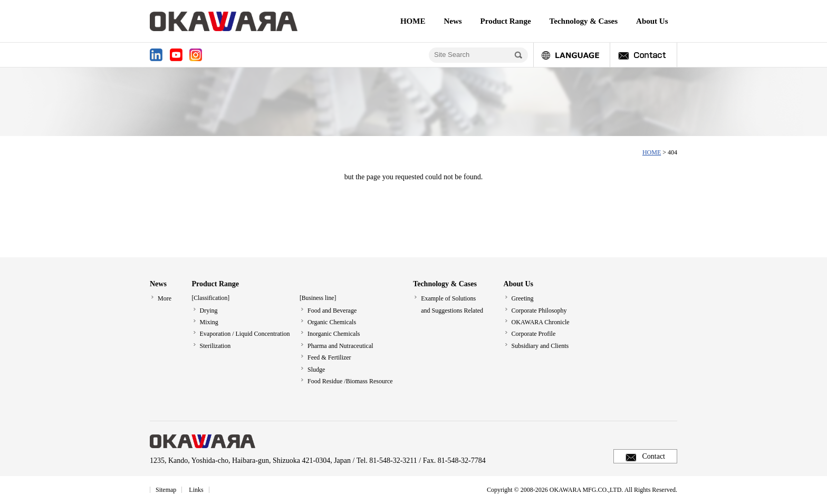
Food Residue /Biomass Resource (350, 381)
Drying (209, 311)
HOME (413, 21)
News (453, 21)
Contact (653, 456)
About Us (652, 21)
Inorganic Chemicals (334, 334)
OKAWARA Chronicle (541, 322)
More (165, 298)
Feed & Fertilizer (329, 357)
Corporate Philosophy (539, 311)
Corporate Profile (534, 334)
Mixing (209, 322)
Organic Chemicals (332, 322)
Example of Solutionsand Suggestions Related (452, 304)
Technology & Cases (584, 21)
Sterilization (215, 346)
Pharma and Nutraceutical (340, 346)
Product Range (506, 21)
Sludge (316, 370)
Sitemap (166, 490)
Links (196, 490)
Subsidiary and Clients (540, 346)
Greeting (523, 298)
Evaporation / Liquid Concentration (245, 334)
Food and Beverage (332, 311)
